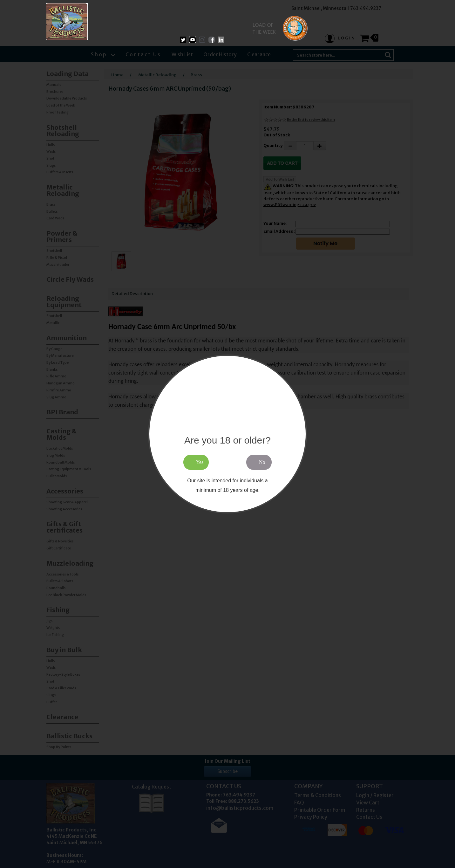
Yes (200, 462)
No (262, 462)
